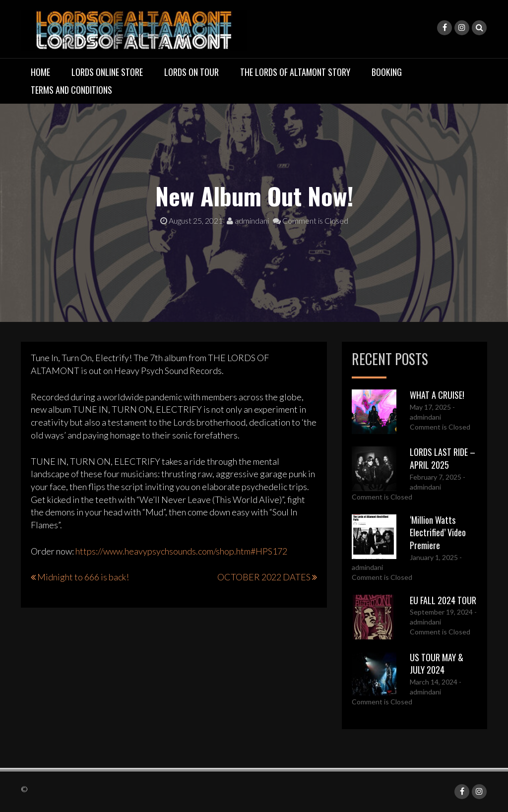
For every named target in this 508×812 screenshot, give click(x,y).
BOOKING (387, 72)
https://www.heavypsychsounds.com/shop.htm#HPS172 (181, 551)
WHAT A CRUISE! (437, 395)
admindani (248, 220)
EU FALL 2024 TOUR (443, 600)
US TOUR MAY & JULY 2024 (437, 664)
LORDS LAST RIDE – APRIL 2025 (443, 458)
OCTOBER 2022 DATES (264, 577)
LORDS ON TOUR (191, 72)
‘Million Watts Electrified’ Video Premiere (438, 532)
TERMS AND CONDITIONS (71, 90)
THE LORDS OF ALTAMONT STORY (295, 72)
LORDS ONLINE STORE (107, 72)
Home (40, 72)
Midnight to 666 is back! (83, 577)
